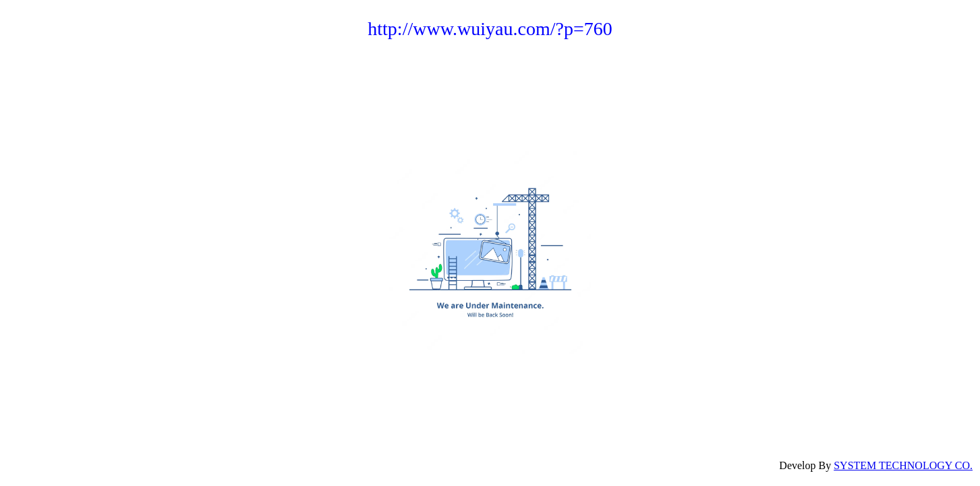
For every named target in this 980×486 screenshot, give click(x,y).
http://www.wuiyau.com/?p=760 (490, 29)
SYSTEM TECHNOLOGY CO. (903, 465)
